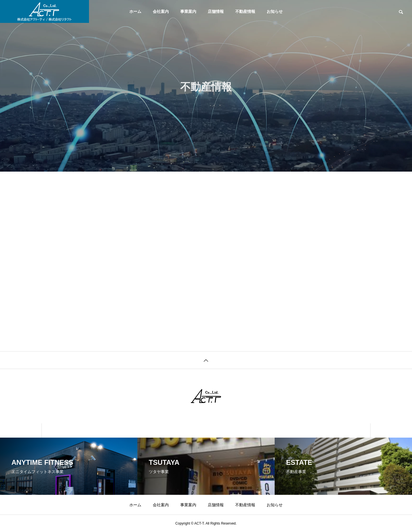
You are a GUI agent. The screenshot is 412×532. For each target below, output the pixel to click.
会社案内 (161, 11)
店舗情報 (216, 11)
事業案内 (188, 11)
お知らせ (275, 11)
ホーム (135, 11)
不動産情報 (245, 11)
